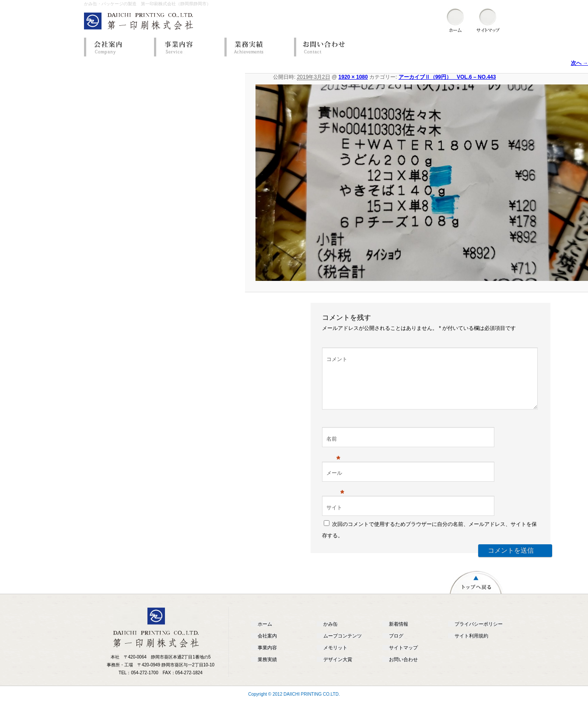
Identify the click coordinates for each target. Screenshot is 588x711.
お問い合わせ (327, 47)
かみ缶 (331, 634)
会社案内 (117, 47)
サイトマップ (403, 658)
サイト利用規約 (471, 646)
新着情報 (399, 634)
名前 (333, 450)
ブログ (396, 646)
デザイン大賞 (338, 670)
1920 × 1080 (353, 77)
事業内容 (187, 47)
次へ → (579, 63)
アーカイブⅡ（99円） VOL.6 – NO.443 (447, 77)
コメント (337, 359)
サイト (334, 518)
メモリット (335, 658)
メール (335, 484)
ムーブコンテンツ (343, 646)
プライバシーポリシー (479, 634)
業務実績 (257, 47)
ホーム (265, 634)
